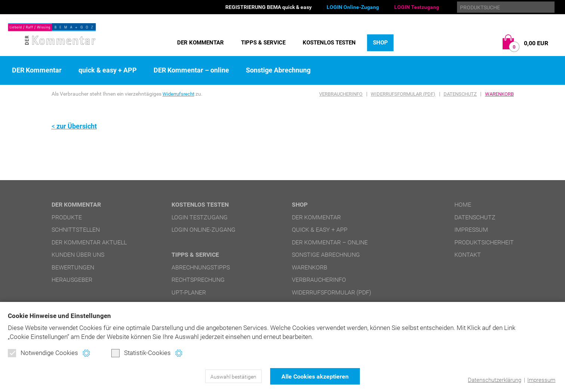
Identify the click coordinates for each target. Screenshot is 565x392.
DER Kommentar (200, 43)
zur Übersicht (77, 126)
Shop (380, 43)
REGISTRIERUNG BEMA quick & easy (268, 7)
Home (463, 205)
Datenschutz (460, 94)
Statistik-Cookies (141, 353)
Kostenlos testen (329, 43)
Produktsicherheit (484, 242)
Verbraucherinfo (341, 94)
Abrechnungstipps (201, 267)
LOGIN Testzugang (417, 7)
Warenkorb (499, 94)
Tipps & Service (263, 43)
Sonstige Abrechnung (278, 70)
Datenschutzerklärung (495, 380)
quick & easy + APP (108, 70)
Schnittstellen (76, 230)
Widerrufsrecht (180, 94)
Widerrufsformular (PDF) (403, 94)
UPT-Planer (189, 292)
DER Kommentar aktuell (89, 242)
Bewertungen (73, 267)
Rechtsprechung (198, 279)
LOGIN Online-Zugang (353, 7)
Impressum (541, 380)
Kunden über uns (78, 255)
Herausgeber (72, 280)
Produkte (67, 217)
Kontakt (468, 255)
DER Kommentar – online (191, 70)
